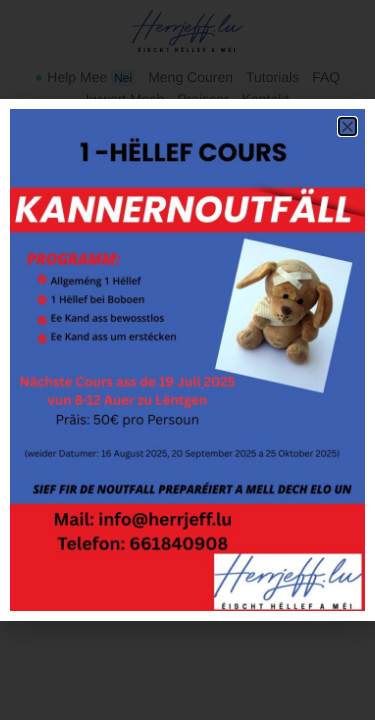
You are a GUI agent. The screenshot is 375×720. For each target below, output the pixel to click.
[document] (187, 360)
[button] (347, 126)
